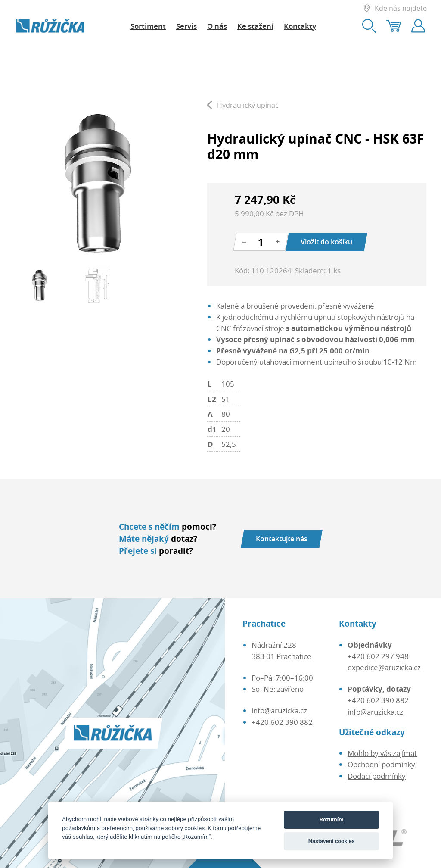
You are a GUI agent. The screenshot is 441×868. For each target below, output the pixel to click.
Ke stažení (255, 26)
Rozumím (332, 820)
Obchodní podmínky (381, 764)
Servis (186, 26)
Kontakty (300, 26)
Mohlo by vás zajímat (382, 753)
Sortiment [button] (148, 26)
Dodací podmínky (377, 776)
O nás (217, 26)
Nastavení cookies (332, 841)
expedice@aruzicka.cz (384, 667)
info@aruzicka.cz (279, 710)
